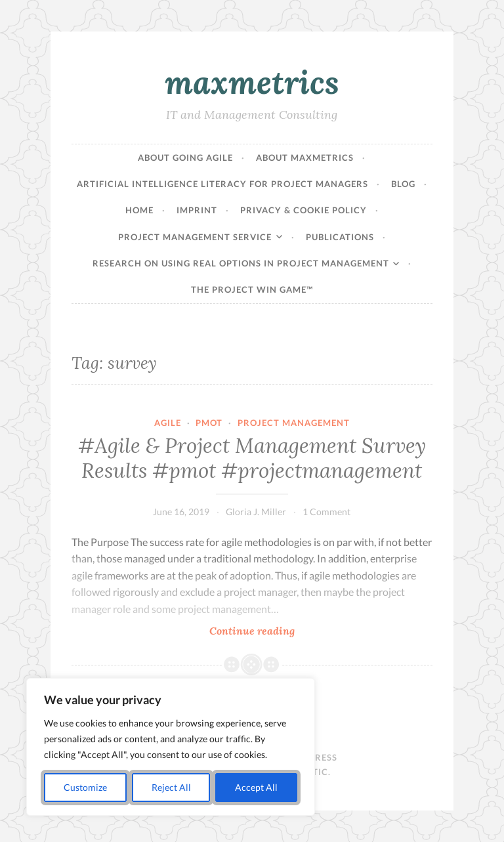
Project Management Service (195, 237)
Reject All (171, 787)
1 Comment (326, 512)
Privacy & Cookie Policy (304, 210)
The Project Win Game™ (252, 289)
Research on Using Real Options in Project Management (241, 263)
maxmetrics (252, 82)
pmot (209, 423)
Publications (340, 237)
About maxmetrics (305, 158)
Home (139, 210)
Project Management (294, 423)
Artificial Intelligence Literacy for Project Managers (222, 184)
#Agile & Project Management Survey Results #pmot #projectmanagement (252, 458)
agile (168, 423)
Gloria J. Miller (256, 512)
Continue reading (304, 630)
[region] (171, 747)
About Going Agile (185, 158)
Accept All (256, 787)
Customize (85, 787)
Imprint (197, 210)
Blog (403, 184)
